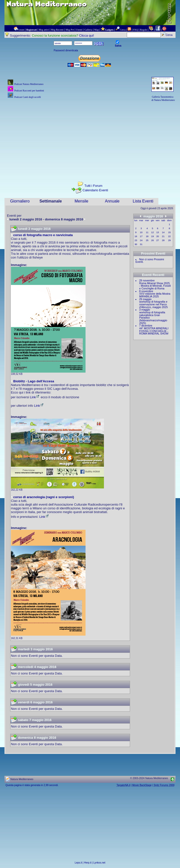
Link (35, 397)
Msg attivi (44, 30)
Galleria (88, 30)
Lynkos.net (99, 863)
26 (152, 240)
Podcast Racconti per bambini (29, 91)
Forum (21, 30)
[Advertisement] (90, 137)
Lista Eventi (143, 201)
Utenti (79, 30)
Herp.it (88, 863)
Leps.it (78, 863)
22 (169, 236)
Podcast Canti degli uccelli (27, 97)
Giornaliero (20, 201)
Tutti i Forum (93, 186)
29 (169, 240)
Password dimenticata (66, 50)
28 (163, 240)
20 (158, 236)
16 (136, 236)
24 (141, 240)
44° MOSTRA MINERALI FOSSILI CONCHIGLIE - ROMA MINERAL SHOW (154, 331)
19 (152, 236)
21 (163, 236)
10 (141, 232)
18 (147, 236)
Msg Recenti (57, 30)
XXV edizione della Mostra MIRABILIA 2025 (155, 295)
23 (136, 240)
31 (141, 244)
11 (147, 232)
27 (158, 240)
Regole (143, 30)
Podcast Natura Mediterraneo (29, 84)
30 (136, 244)
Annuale (112, 201)
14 (163, 232)
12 (152, 232)
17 (141, 236)
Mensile (81, 201)
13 (158, 232)
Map (96, 30)
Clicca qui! (87, 35)
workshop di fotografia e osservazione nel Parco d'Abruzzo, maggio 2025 (154, 304)
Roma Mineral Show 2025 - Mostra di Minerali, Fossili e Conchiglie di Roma (155, 286)
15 (169, 232)
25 (147, 240)
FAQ (136, 30)
